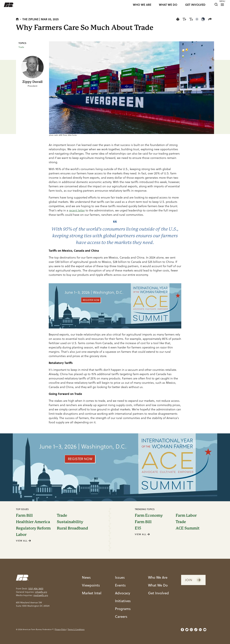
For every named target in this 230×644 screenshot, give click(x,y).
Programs (123, 609)
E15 (138, 528)
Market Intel (92, 593)
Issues (120, 577)
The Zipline (30, 19)
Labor (21, 535)
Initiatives (123, 601)
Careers (121, 616)
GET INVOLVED (195, 5)
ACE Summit (188, 528)
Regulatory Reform (33, 528)
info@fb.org (41, 592)
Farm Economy (149, 515)
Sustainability (70, 522)
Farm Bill (24, 515)
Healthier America (33, 522)
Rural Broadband (72, 528)
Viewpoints (91, 585)
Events (120, 585)
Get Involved (158, 593)
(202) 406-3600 (36, 589)
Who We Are (158, 577)
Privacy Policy (61, 629)
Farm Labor (186, 515)
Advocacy (123, 593)
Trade (21, 47)
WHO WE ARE (142, 5)
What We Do (158, 585)
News (86, 577)
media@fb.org (41, 595)
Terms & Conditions (76, 629)
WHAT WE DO (168, 5)
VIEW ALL (23, 541)
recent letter (77, 210)
